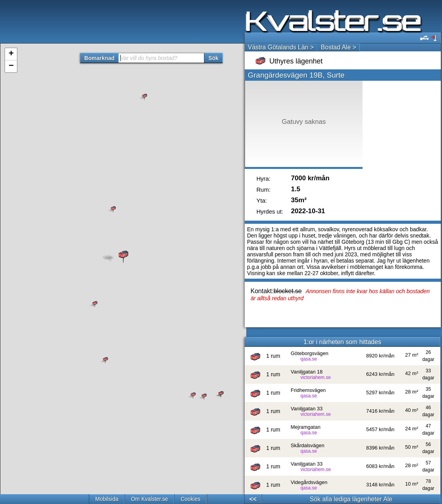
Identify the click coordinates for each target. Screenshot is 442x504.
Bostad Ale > (339, 47)
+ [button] (11, 54)
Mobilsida (107, 499)
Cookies (190, 499)
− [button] (11, 66)
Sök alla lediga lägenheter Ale (351, 499)
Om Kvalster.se (149, 499)
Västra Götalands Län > (281, 47)
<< (253, 499)
